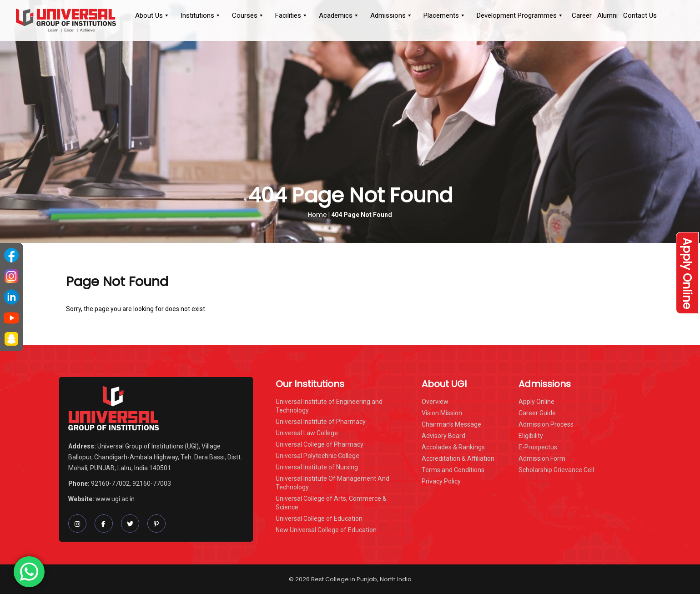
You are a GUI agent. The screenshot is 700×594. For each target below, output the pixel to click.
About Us (152, 15)
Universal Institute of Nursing (317, 467)
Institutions (201, 15)
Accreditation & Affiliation (458, 458)
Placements (445, 15)
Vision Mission (442, 413)
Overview (435, 402)
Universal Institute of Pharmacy (321, 422)
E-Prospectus (538, 447)
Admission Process (546, 424)
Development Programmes (520, 15)
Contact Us (640, 15)
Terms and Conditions (453, 470)
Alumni (607, 15)
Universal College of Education (319, 518)
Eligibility (531, 436)
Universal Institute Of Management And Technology (332, 483)
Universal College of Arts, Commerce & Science (331, 503)
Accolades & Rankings (453, 447)
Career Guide (537, 413)
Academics (339, 15)
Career (582, 15)
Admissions (391, 15)
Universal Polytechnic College (317, 456)
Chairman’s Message (451, 424)
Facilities (292, 15)
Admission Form (542, 458)
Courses (248, 15)
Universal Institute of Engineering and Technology (329, 406)
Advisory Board (443, 436)
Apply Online (687, 273)
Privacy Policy (441, 481)
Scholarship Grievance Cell (556, 470)
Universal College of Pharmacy (320, 444)
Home (317, 215)
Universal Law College (307, 433)
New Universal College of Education (326, 530)
